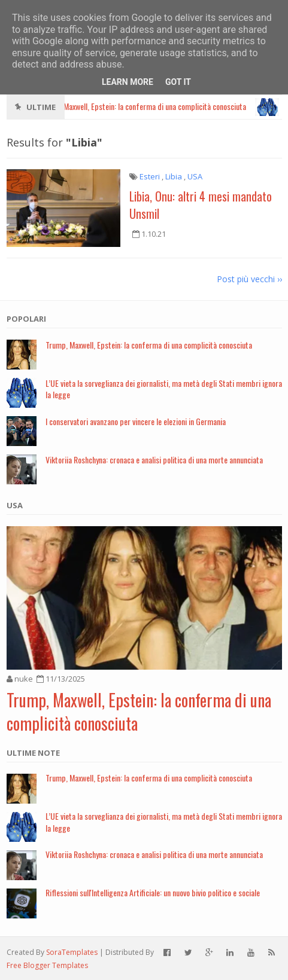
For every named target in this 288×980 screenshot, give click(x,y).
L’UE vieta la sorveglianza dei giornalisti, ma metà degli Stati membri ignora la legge (164, 389)
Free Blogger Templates (47, 965)
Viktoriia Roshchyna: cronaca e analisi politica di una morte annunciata (154, 460)
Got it (178, 82)
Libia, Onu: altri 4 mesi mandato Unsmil (201, 205)
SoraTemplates (72, 952)
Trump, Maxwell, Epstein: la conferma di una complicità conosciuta (149, 345)
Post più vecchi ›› (249, 279)
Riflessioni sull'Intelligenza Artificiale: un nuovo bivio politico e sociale (153, 892)
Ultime (41, 107)
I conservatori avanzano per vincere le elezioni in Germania (136, 421)
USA (15, 505)
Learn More (128, 82)
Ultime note (33, 753)
